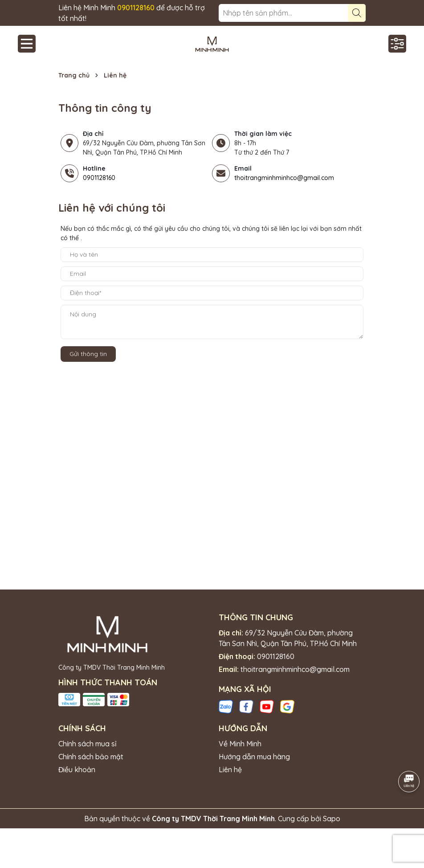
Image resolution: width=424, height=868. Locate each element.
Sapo (332, 819)
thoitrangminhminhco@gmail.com (284, 178)
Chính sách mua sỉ (88, 744)
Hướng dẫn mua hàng (254, 757)
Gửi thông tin (88, 354)
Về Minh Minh (240, 744)
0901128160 (99, 178)
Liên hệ (230, 770)
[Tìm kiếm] (357, 13)
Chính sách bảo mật (91, 757)
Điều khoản (77, 770)
